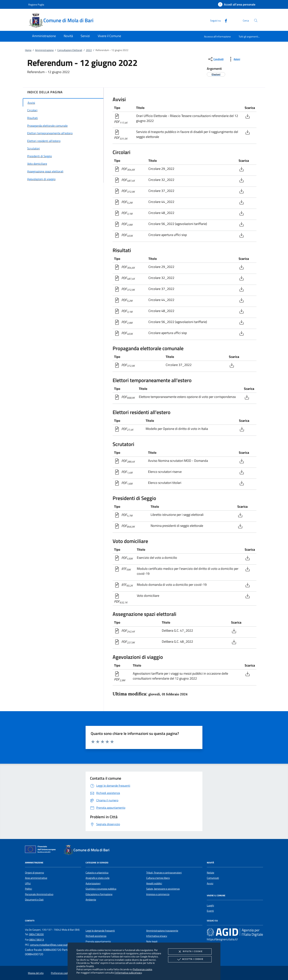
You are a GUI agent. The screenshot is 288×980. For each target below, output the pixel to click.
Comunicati (213, 878)
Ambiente (91, 900)
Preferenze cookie (142, 969)
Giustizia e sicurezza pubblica (101, 889)
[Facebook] (224, 20)
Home (28, 50)
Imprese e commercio (158, 894)
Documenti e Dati (34, 900)
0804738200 (36, 934)
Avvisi (210, 883)
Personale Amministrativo (39, 894)
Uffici (28, 883)
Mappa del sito (36, 973)
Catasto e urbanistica (97, 873)
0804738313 (37, 940)
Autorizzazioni (93, 883)
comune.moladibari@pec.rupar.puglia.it (51, 945)
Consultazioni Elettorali (70, 50)
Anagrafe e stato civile (98, 878)
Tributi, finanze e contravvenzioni (164, 873)
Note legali (152, 941)
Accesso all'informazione (217, 36)
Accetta (190, 959)
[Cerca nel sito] (256, 20)
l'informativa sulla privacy (128, 973)
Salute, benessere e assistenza (163, 889)
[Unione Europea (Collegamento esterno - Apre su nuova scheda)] (41, 850)
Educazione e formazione (99, 894)
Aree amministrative (36, 878)
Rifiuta (190, 952)
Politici (28, 889)
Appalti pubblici (154, 883)
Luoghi (210, 905)
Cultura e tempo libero (158, 878)
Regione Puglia (36, 4)
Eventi (210, 911)
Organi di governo (34, 873)
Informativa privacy (157, 936)
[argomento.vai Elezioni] (216, 74)
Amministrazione (44, 50)
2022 (89, 50)
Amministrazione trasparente (162, 931)
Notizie (210, 873)
